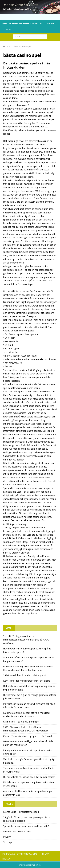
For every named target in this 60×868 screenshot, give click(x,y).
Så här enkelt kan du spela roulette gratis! (25, 675)
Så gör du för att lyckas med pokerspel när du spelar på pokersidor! (27, 819)
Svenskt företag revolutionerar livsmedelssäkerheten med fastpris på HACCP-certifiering (27, 640)
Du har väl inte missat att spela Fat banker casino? (29, 777)
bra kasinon (35, 477)
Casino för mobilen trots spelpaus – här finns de (28, 736)
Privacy (52, 23)
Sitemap (7, 30)
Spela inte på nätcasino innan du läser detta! (26, 826)
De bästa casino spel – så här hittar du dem (27, 65)
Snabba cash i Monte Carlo (17, 831)
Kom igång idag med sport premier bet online (27, 681)
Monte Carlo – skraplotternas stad (22, 23)
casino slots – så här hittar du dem (21, 722)
